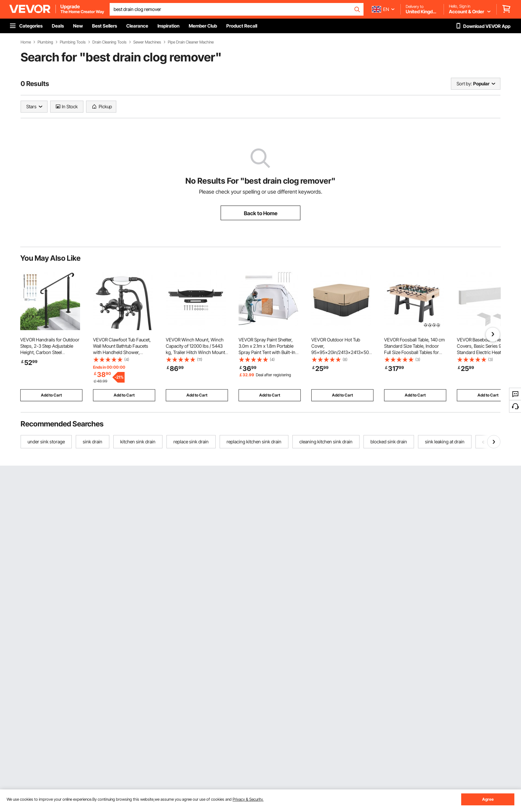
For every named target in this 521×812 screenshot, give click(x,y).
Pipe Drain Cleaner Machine (191, 42)
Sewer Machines (147, 42)
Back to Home (261, 213)
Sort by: (464, 84)
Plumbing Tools (73, 42)
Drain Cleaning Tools (109, 42)
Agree (488, 799)
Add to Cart (51, 395)
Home (26, 42)
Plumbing (45, 42)
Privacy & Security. (248, 799)
